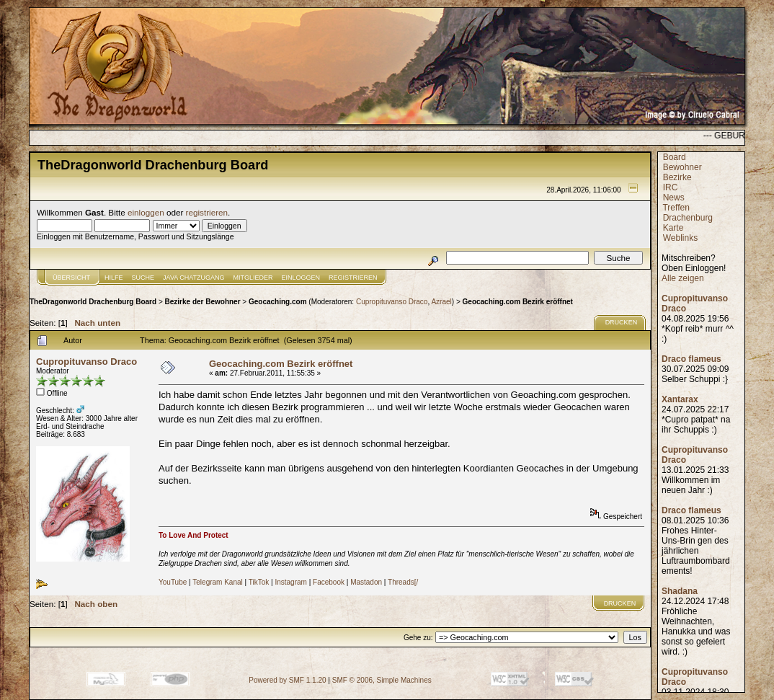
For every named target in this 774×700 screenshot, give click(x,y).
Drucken (622, 322)
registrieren (207, 212)
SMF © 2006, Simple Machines (382, 680)
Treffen (676, 208)
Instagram (290, 582)
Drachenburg (688, 218)
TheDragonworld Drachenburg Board (93, 302)
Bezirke (677, 177)
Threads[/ (403, 582)
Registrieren (353, 278)
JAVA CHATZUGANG (194, 278)
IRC (671, 187)
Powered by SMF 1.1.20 (287, 680)
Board (675, 157)
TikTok (259, 582)
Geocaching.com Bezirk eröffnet (518, 302)
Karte (673, 228)
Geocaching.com (278, 302)
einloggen (146, 212)
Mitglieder (253, 278)
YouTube (173, 582)
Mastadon (366, 582)
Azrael (441, 302)
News (674, 198)
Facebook (329, 582)
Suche (143, 278)
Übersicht (71, 278)
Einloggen (301, 278)
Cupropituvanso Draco (392, 302)
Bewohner (682, 167)
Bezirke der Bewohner (203, 302)
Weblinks (680, 238)
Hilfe (114, 278)
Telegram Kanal (217, 582)
